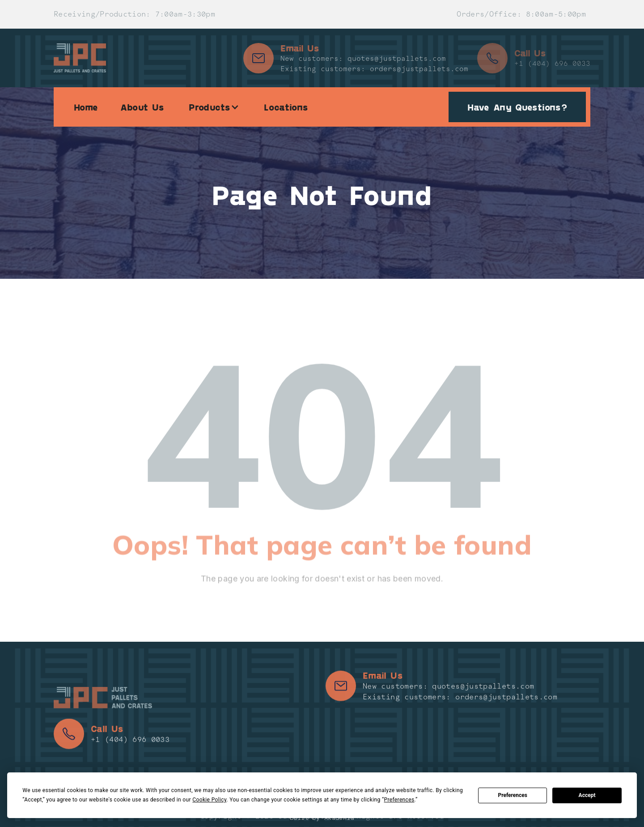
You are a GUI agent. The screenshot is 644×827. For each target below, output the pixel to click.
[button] (214, 107)
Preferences (513, 795)
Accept (587, 795)
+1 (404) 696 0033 (552, 64)
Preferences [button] (399, 800)
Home (86, 107)
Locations (286, 107)
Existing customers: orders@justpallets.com (374, 69)
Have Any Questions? (517, 107)
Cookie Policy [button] (209, 800)
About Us (142, 107)
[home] (80, 58)
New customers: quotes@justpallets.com (363, 59)
